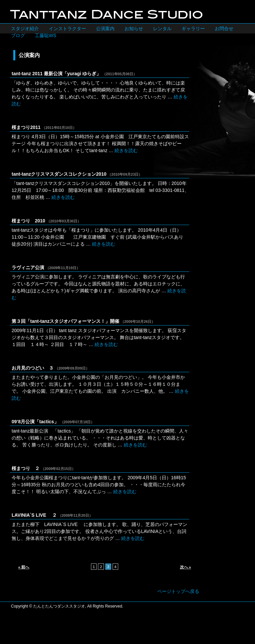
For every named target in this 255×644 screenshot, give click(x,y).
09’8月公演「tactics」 (35, 422)
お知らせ (134, 29)
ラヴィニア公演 (28, 267)
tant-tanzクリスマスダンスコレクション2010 (59, 174)
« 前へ (24, 567)
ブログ (18, 35)
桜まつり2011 (26, 127)
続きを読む (126, 150)
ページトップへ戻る (178, 591)
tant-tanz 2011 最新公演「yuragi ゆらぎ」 (56, 74)
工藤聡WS (46, 35)
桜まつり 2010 (28, 221)
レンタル (162, 29)
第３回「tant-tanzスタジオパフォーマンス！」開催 (65, 321)
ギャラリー (193, 29)
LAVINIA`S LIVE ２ (34, 515)
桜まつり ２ (26, 468)
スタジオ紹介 (25, 29)
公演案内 (105, 29)
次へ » (186, 567)
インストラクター (67, 29)
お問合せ (224, 29)
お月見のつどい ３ (33, 368)
